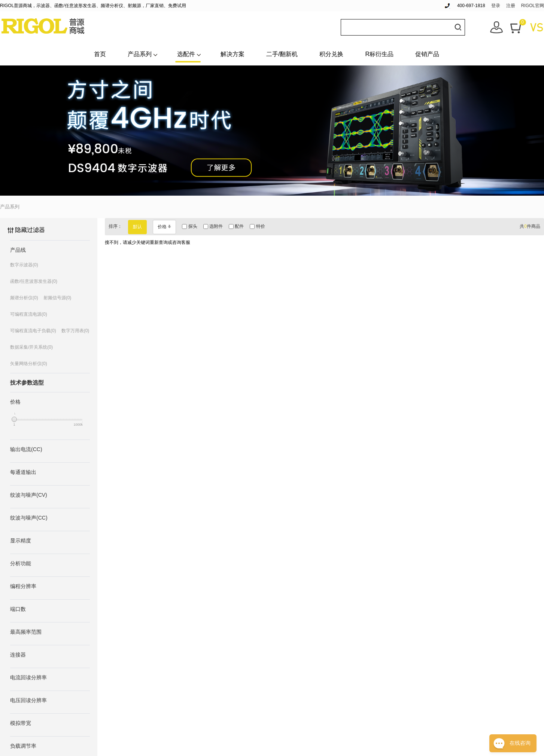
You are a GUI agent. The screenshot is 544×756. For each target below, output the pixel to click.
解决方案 (233, 54)
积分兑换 (331, 54)
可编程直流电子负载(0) (33, 331)
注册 (511, 6)
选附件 (213, 226)
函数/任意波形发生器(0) (34, 281)
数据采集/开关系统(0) (31, 347)
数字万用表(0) (75, 331)
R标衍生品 (379, 54)
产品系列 (140, 54)
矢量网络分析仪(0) (29, 364)
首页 (100, 54)
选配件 (186, 54)
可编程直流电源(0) (29, 314)
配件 (236, 226)
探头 (189, 226)
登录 (496, 6)
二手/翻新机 (282, 54)
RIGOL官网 (533, 6)
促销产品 (427, 54)
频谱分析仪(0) (24, 298)
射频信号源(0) (57, 298)
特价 (257, 226)
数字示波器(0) (24, 265)
